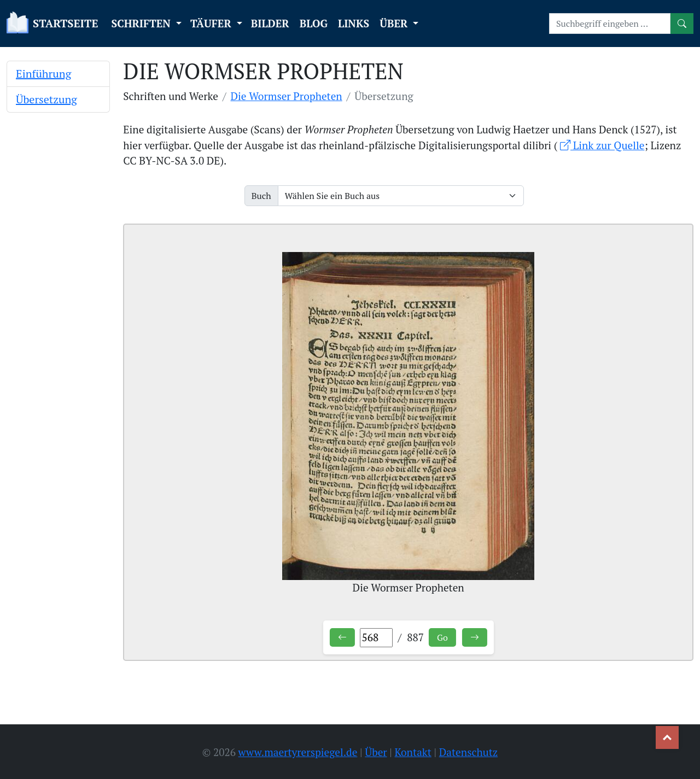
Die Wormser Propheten (287, 96)
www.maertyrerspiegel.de (298, 752)
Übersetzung (46, 99)
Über (376, 752)
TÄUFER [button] (212, 23)
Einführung (43, 74)
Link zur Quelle (602, 145)
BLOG (314, 23)
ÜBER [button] (395, 23)
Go (442, 637)
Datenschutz (468, 752)
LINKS (354, 23)
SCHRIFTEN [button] (142, 23)
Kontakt (413, 752)
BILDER (270, 23)
